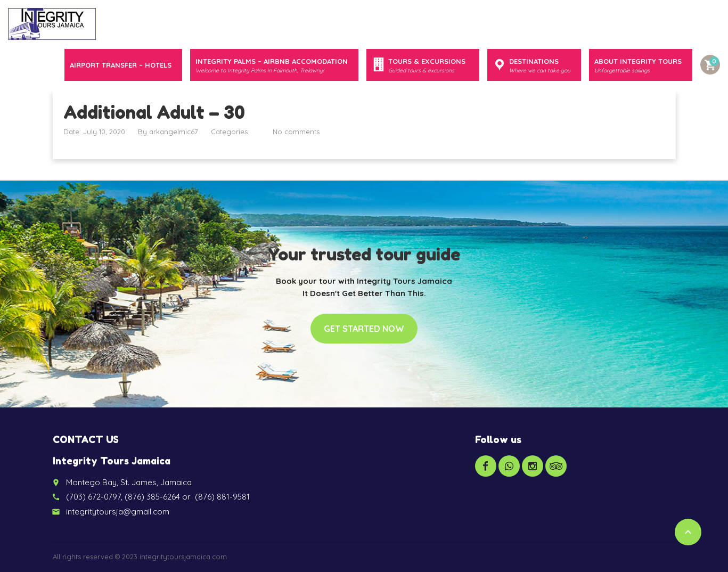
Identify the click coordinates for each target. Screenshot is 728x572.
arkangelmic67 (174, 132)
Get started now (364, 329)
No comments (296, 132)
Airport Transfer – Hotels (121, 65)
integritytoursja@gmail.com (118, 512)
